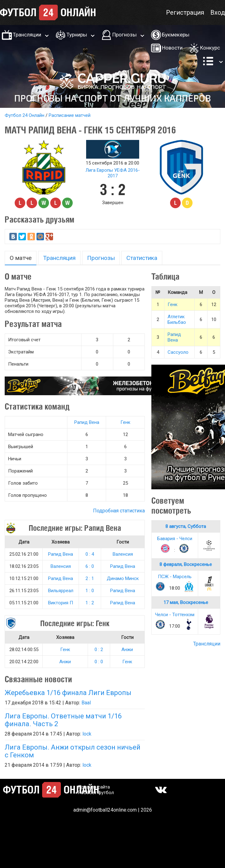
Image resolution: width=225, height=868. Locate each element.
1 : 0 (90, 591)
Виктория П (61, 603)
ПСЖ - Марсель (175, 577)
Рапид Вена (87, 422)
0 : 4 (90, 554)
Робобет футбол (96, 793)
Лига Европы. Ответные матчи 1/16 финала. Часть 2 (63, 720)
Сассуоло (178, 352)
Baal (86, 703)
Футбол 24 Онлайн (24, 115)
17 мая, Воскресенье (186, 602)
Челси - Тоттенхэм (175, 615)
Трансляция (59, 258)
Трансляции (27, 35)
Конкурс (210, 48)
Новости (172, 48)
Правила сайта (94, 787)
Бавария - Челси (175, 539)
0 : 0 (99, 662)
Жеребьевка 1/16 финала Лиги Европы (68, 693)
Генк (125, 422)
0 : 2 (99, 650)
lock (87, 734)
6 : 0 (90, 566)
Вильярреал (61, 591)
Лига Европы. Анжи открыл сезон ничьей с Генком (73, 751)
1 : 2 (90, 603)
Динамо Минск (123, 578)
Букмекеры (176, 35)
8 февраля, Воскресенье (186, 564)
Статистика (142, 258)
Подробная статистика (119, 511)
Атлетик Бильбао (177, 319)
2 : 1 (90, 578)
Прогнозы (125, 35)
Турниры (77, 35)
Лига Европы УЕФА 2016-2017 (113, 173)
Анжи (127, 650)
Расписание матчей (70, 115)
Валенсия (123, 554)
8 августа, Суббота (186, 526)
